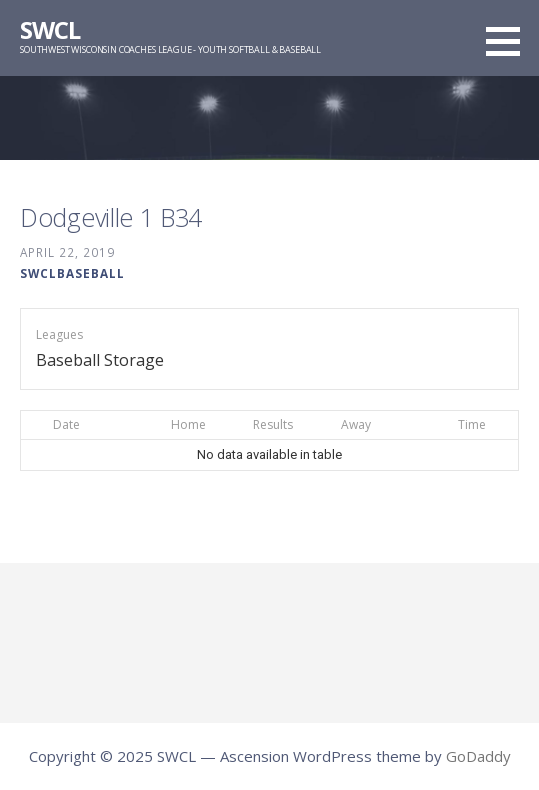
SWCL (50, 29)
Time (472, 424)
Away (356, 424)
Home (188, 424)
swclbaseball (72, 273)
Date (66, 424)
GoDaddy (478, 756)
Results (273, 424)
